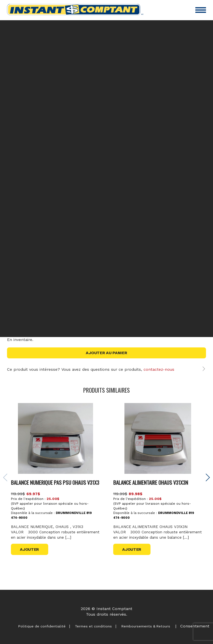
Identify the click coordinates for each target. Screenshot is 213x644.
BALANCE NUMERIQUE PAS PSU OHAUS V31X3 (55, 501)
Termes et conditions (92, 626)
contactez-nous (159, 369)
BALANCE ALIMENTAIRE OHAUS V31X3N (151, 501)
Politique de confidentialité (39, 626)
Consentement (195, 626)
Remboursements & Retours (145, 626)
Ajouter (30, 575)
